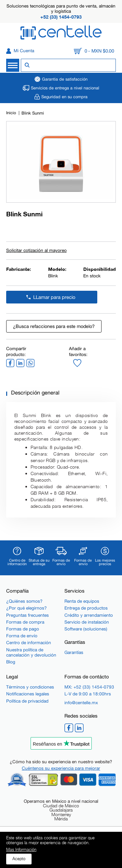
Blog (11, 662)
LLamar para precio (54, 297)
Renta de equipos (82, 601)
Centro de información (29, 643)
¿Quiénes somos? (24, 601)
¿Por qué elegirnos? (27, 608)
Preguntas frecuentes (27, 615)
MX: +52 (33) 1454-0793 (89, 687)
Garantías (74, 652)
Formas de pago (23, 629)
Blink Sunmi (33, 113)
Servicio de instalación (87, 622)
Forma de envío (22, 636)
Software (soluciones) (86, 629)
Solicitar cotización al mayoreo (36, 251)
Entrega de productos (86, 608)
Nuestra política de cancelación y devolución (31, 652)
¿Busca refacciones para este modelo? (54, 326)
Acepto (19, 859)
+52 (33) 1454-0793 (61, 17)
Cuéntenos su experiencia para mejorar (61, 768)
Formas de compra (25, 622)
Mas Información (21, 850)
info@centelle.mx (81, 703)
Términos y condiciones (30, 687)
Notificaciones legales (28, 694)
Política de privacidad (27, 701)
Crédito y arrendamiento (89, 615)
